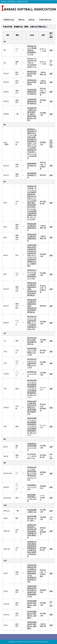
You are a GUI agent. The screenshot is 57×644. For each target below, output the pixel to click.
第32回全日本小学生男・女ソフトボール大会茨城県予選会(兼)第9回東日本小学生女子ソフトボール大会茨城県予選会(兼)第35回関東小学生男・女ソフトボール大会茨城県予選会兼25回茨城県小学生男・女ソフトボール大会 (32, 203)
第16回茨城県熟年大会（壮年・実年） (32, 518)
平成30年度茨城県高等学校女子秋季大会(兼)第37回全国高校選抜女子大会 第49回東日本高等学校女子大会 (32, 573)
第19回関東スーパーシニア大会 (32, 487)
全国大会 (32, 19)
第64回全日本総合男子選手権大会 (32, 73)
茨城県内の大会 (9, 19)
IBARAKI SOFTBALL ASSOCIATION (28, 9)
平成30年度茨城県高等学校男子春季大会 (32, 101)
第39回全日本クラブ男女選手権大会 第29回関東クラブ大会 (32, 50)
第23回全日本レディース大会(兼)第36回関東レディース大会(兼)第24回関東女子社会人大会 (32, 323)
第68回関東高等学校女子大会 (32, 165)
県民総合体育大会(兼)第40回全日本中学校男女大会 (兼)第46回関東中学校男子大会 (32, 408)
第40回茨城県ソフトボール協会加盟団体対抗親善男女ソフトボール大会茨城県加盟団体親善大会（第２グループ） (32, 426)
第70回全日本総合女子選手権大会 (32, 82)
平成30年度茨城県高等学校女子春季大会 (32, 92)
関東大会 (21, 19)
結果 (51, 50)
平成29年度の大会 (45, 19)
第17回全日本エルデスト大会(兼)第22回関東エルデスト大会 (32, 363)
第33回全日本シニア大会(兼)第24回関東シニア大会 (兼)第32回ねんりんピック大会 (32, 473)
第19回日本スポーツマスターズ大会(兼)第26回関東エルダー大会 (32, 274)
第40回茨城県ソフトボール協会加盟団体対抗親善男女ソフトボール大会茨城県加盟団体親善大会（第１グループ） (32, 389)
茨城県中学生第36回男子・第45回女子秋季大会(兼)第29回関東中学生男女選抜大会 (32, 531)
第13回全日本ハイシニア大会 (32, 374)
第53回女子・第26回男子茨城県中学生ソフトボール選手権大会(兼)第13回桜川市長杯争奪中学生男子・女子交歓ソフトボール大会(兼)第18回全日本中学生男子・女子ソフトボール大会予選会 (32, 144)
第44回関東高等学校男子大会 (32, 175)
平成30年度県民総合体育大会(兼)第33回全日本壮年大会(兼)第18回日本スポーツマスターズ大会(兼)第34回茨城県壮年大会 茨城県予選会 (32, 255)
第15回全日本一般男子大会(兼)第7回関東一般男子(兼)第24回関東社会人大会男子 (32, 114)
